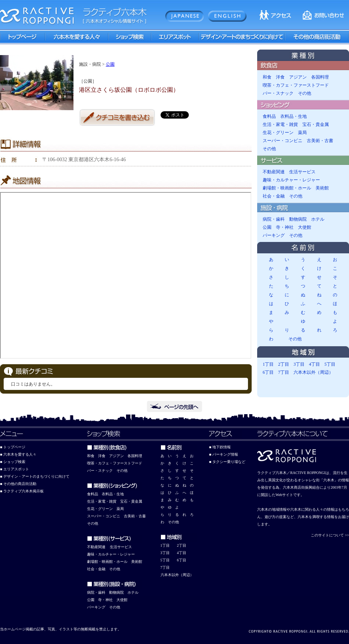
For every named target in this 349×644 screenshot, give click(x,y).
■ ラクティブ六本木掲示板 (22, 491)
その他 (305, 93)
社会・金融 (274, 196)
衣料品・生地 (294, 116)
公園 (110, 64)
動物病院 (298, 219)
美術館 (322, 188)
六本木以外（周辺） (313, 372)
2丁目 (284, 364)
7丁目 (284, 372)
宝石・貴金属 (316, 124)
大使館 (305, 227)
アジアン (298, 77)
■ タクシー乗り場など (227, 462)
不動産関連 (274, 172)
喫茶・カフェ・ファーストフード (296, 85)
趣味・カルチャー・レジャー (291, 180)
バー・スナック (278, 93)
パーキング (274, 235)
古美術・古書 (320, 141)
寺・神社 (285, 227)
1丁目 (268, 364)
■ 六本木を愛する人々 (18, 454)
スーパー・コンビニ (283, 141)
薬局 (302, 133)
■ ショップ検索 (13, 462)
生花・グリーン (278, 133)
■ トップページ (13, 447)
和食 (267, 77)
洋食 (280, 77)
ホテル (318, 219)
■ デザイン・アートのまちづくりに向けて (35, 476)
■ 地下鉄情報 (220, 447)
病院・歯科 (274, 219)
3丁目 (299, 364)
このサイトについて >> (330, 535)
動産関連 (98, 547)
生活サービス (302, 172)
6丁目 (268, 372)
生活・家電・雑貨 (280, 124)
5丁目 (330, 364)
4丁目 (314, 364)
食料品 (269, 116)
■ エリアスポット (15, 469)
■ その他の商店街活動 (18, 484)
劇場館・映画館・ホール (287, 188)
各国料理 (320, 77)
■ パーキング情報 (224, 454)
